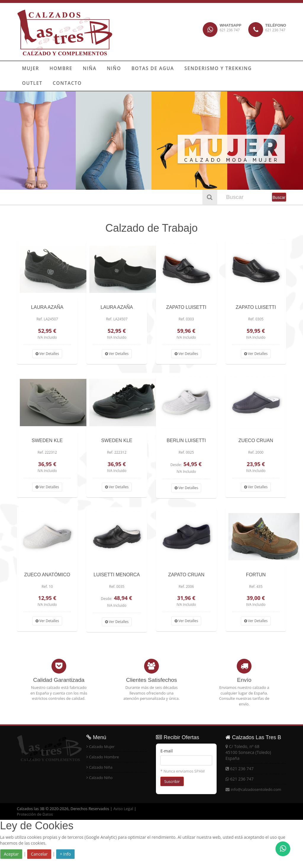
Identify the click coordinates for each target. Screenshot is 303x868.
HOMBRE (58, 69)
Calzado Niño (101, 778)
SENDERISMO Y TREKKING (205, 69)
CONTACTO (35, 83)
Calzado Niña (101, 767)
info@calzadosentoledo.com (256, 789)
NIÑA (84, 69)
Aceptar (11, 854)
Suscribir (172, 781)
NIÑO (107, 69)
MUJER (30, 69)
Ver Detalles (47, 354)
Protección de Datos (35, 814)
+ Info (65, 854)
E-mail (167, 751)
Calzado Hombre (104, 757)
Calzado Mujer (102, 747)
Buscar (279, 197)
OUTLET (257, 69)
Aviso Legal (123, 809)
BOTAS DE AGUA (143, 69)
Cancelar (39, 854)
